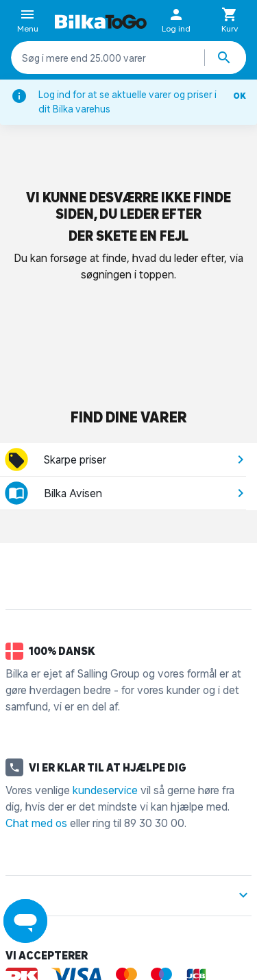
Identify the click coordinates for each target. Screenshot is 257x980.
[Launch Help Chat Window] (25, 921)
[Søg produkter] (225, 58)
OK (240, 96)
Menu (28, 21)
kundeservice (105, 790)
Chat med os (36, 823)
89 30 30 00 (154, 823)
